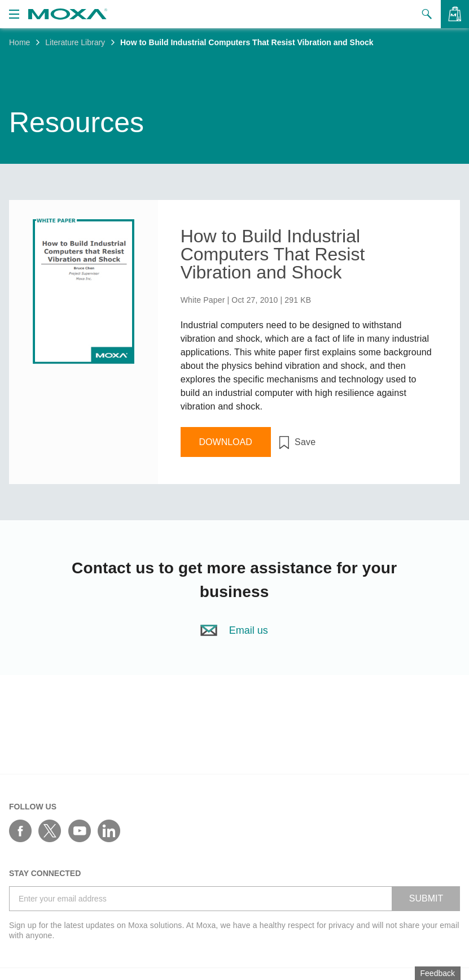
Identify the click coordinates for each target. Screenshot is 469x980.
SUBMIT (426, 898)
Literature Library (75, 42)
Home (19, 42)
